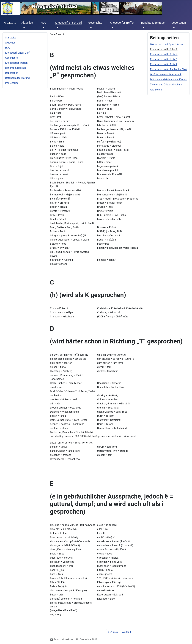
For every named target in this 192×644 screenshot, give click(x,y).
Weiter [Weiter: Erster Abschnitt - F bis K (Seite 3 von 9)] (127, 632)
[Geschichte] (90, 27)
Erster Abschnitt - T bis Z (164, 64)
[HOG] (43, 27)
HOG (44, 23)
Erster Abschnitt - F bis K (164, 54)
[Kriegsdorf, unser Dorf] (57, 27)
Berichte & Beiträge (153, 23)
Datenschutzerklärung (17, 78)
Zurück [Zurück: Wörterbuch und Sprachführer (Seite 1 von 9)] (113, 632)
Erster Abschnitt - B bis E (164, 49)
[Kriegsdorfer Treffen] (112, 27)
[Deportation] (173, 27)
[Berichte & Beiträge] (143, 27)
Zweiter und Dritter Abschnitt (166, 85)
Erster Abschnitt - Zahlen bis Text (168, 69)
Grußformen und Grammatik (166, 74)
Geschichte (95, 23)
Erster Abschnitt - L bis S (164, 59)
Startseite (10, 23)
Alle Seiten (156, 90)
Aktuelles (27, 23)
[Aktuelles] (23, 27)
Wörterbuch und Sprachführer (167, 44)
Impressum (12, 83)
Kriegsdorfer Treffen (122, 23)
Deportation (179, 23)
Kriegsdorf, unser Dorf (69, 23)
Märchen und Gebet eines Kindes (168, 80)
